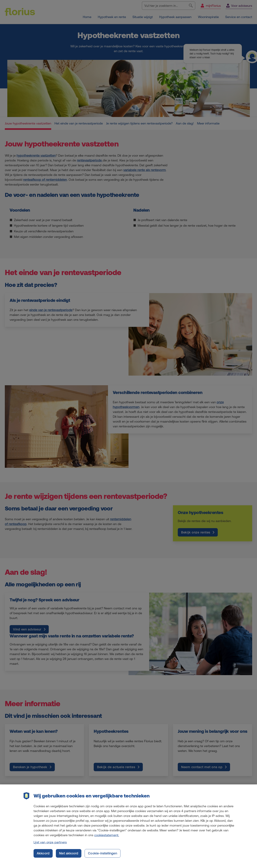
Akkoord (43, 857)
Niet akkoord (69, 857)
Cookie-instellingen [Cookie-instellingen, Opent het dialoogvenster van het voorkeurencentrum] (102, 857)
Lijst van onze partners (50, 846)
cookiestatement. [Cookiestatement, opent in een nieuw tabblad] (107, 839)
